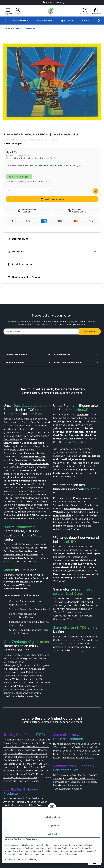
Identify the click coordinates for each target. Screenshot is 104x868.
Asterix (80, 758)
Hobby (85, 21)
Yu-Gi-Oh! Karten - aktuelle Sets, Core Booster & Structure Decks (27, 747)
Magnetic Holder (85, 778)
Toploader (68, 778)
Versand (27, 155)
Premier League (62, 751)
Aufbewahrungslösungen (68, 789)
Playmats (73, 785)
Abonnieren (90, 331)
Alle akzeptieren (52, 817)
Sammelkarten (20, 21)
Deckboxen (60, 785)
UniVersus (9, 764)
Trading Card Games (33, 422)
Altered (8, 771)
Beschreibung (18, 239)
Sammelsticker (44, 21)
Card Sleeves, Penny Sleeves (69, 775)
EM (92, 744)
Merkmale (16, 252)
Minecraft (79, 754)
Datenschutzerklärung (59, 321)
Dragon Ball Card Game (30, 760)
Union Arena (23, 767)
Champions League (78, 744)
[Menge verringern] (9, 191)
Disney (57, 758)
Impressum (10, 859)
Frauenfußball (89, 747)
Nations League (81, 751)
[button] (8, 11)
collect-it (92, 489)
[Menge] (29, 191)
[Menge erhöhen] (49, 191)
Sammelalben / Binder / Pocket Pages (75, 782)
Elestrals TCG (38, 767)
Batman (89, 758)
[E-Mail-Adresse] (41, 331)
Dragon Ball (68, 758)
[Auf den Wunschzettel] (96, 191)
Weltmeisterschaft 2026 (67, 747)
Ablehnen (52, 834)
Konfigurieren (52, 826)
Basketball (38, 798)
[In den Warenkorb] (52, 199)
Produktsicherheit (21, 264)
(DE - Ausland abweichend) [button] (38, 181)
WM (97, 744)
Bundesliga (60, 744)
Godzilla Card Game (27, 764)
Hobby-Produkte (13, 805)
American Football (14, 802)
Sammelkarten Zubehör (18, 443)
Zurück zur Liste (11, 29)
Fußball (27, 798)
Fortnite (68, 754)
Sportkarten (67, 21)
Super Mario (92, 754)
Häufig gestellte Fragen (24, 277)
